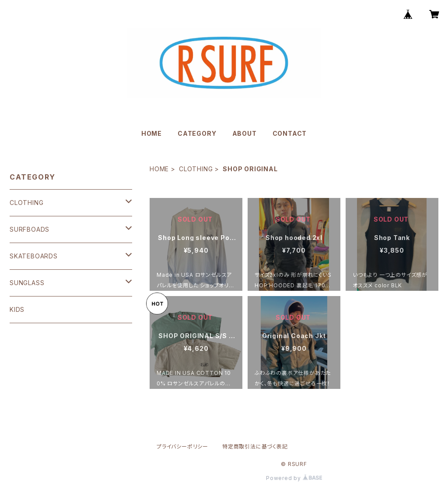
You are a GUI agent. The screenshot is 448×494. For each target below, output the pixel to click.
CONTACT (290, 133)
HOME (152, 133)
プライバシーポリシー (182, 446)
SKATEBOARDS (34, 256)
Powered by (294, 478)
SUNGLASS (27, 283)
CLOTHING (196, 169)
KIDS (17, 309)
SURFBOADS (30, 229)
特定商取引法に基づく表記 (255, 446)
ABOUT (245, 133)
